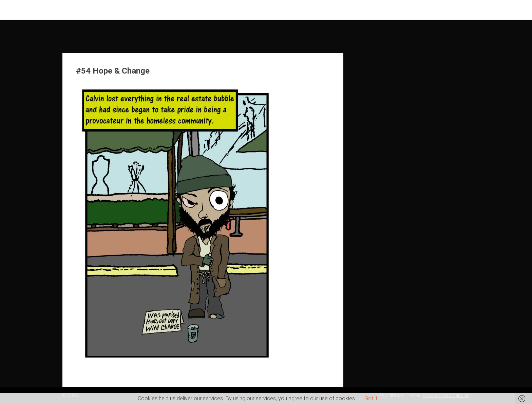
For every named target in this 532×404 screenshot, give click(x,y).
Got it (371, 398)
